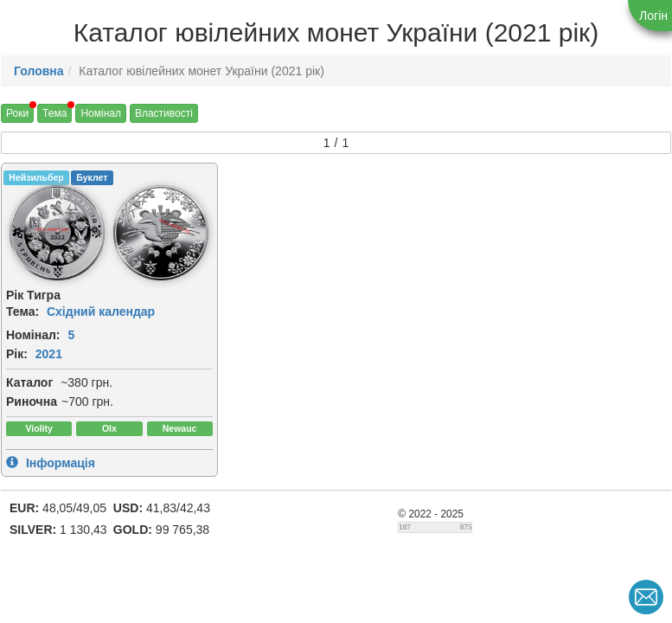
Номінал (101, 113)
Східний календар (101, 311)
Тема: (22, 311)
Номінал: (33, 335)
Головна (39, 71)
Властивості (164, 113)
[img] (57, 233)
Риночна (32, 401)
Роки (17, 113)
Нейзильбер (36, 177)
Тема (54, 113)
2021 (49, 354)
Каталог (29, 382)
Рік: (17, 354)
